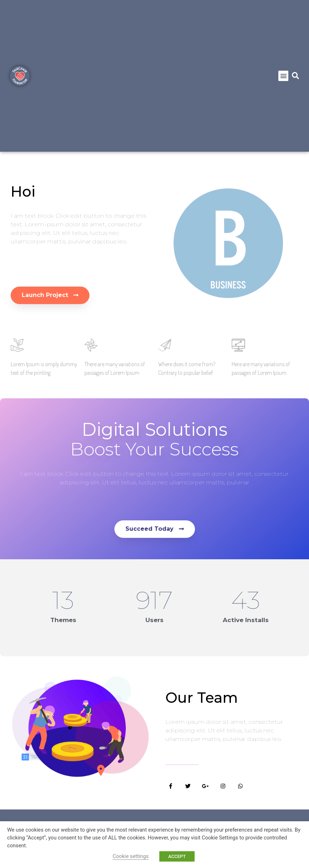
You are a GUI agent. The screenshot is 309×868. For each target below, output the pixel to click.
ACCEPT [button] (177, 856)
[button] (284, 76)
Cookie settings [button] (131, 856)
